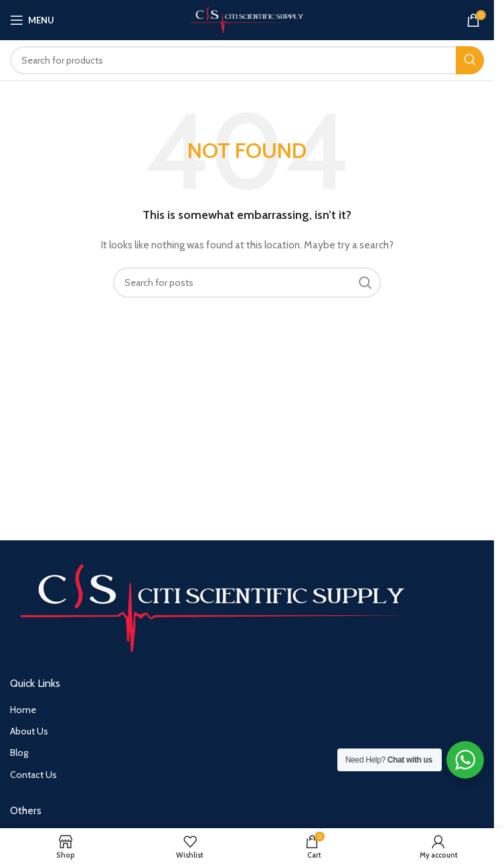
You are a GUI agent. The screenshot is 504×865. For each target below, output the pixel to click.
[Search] (247, 60)
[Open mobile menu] (32, 20)
